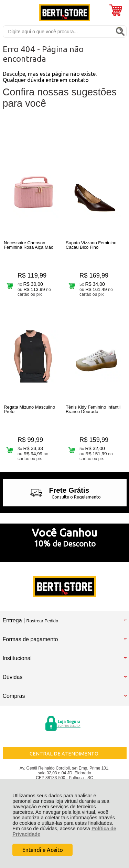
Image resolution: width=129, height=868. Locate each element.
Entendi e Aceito (43, 850)
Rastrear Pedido (42, 621)
